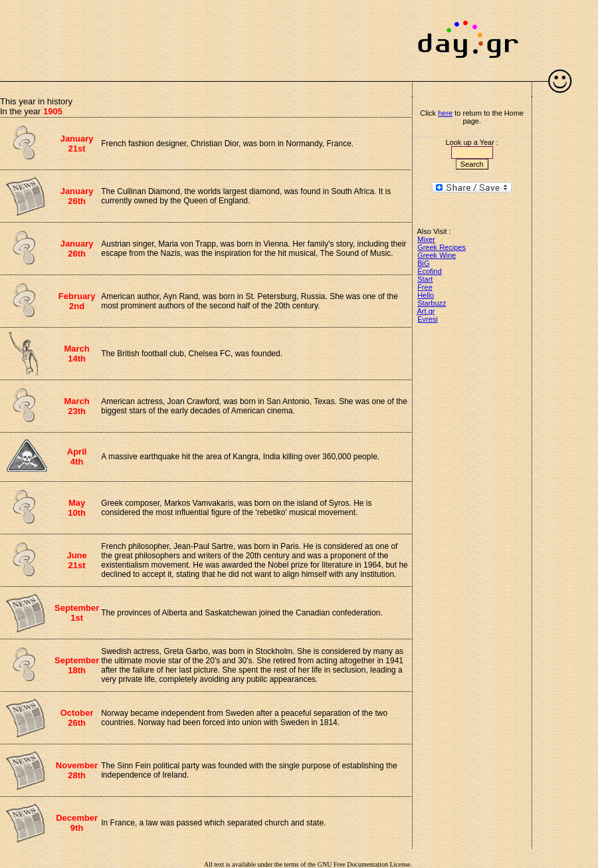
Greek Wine (437, 255)
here (445, 113)
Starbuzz (432, 303)
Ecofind (430, 271)
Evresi (428, 319)
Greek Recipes (442, 247)
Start (425, 279)
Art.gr (426, 311)
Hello (426, 295)
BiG (423, 263)
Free (425, 287)
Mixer (426, 239)
